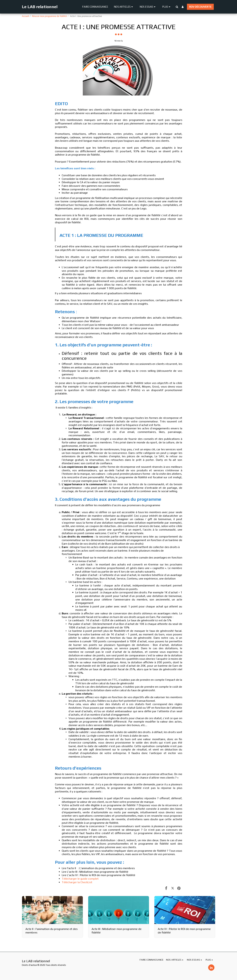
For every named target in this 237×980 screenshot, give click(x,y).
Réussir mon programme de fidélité (49, 16)
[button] (124, 7)
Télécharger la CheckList (77, 882)
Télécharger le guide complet (80, 879)
